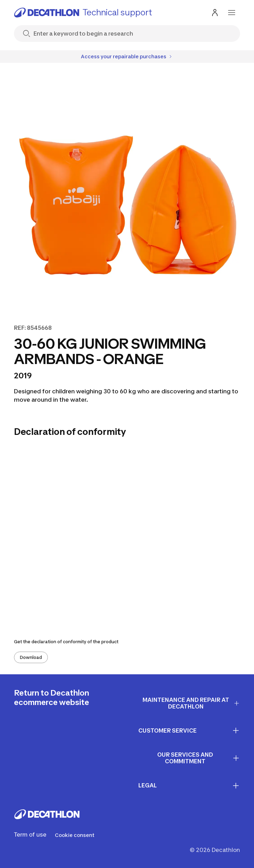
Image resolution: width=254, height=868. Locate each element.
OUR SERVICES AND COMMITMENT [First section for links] (199, 758)
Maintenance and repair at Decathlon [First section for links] (191, 703)
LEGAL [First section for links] (189, 786)
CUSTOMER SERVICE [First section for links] (189, 730)
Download (31, 657)
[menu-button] (232, 13)
